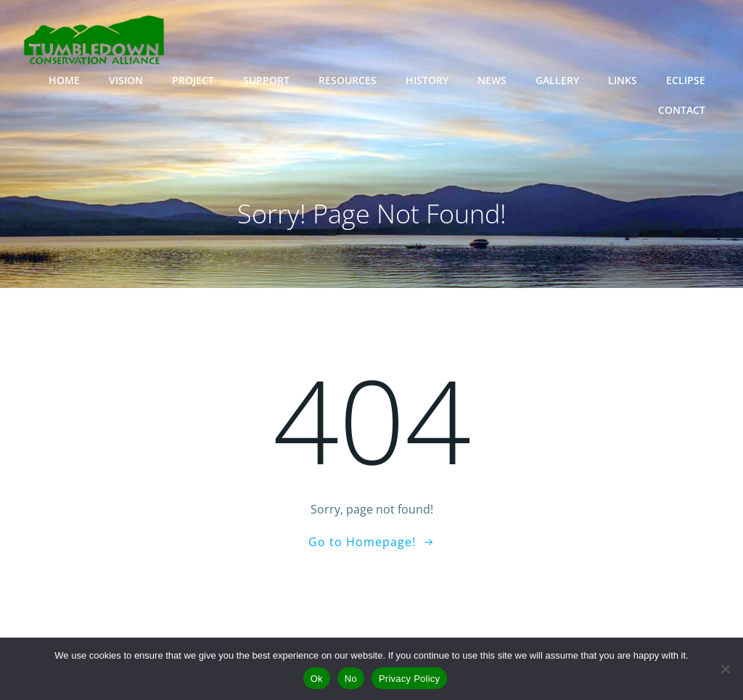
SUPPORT (266, 80)
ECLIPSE (686, 80)
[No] (725, 669)
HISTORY (427, 80)
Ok (317, 679)
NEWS (492, 80)
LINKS (623, 80)
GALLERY (557, 80)
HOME (64, 80)
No (351, 679)
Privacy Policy (409, 679)
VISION (126, 80)
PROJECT (193, 80)
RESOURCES (348, 80)
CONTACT (682, 110)
